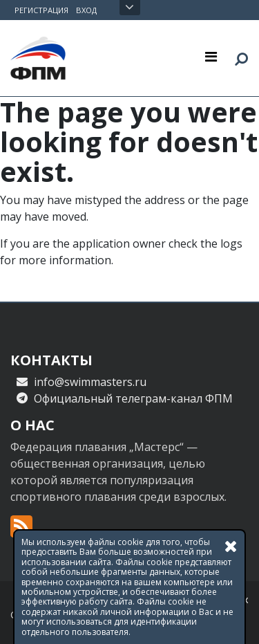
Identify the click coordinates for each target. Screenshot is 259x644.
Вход (86, 10)
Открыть (129, 8)
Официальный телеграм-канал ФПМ (133, 398)
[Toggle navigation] (211, 56)
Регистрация (41, 10)
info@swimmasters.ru (90, 382)
